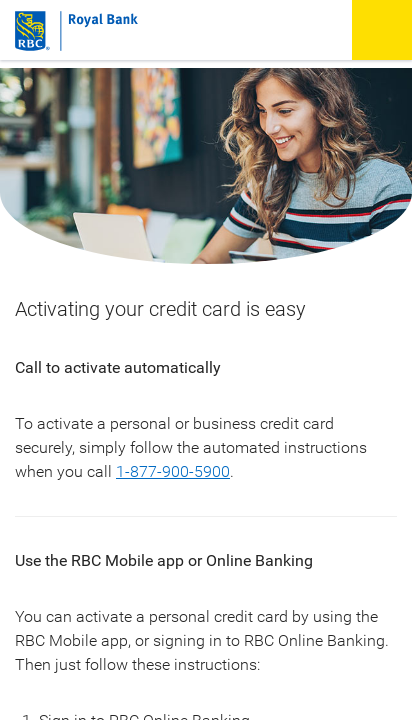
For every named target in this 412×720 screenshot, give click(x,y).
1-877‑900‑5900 (173, 471)
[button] (382, 30)
